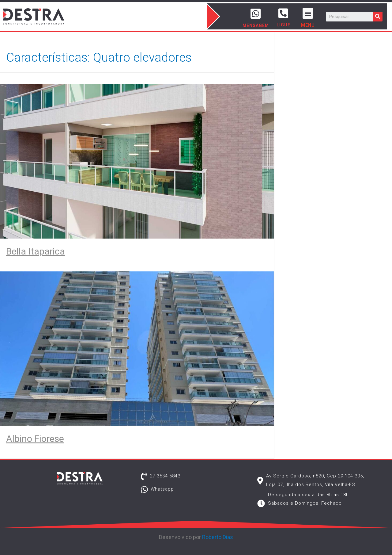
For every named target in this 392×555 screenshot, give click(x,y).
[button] (308, 13)
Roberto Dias (218, 537)
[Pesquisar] (378, 17)
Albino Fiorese (35, 439)
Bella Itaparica (36, 251)
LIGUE (283, 25)
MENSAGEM (256, 25)
